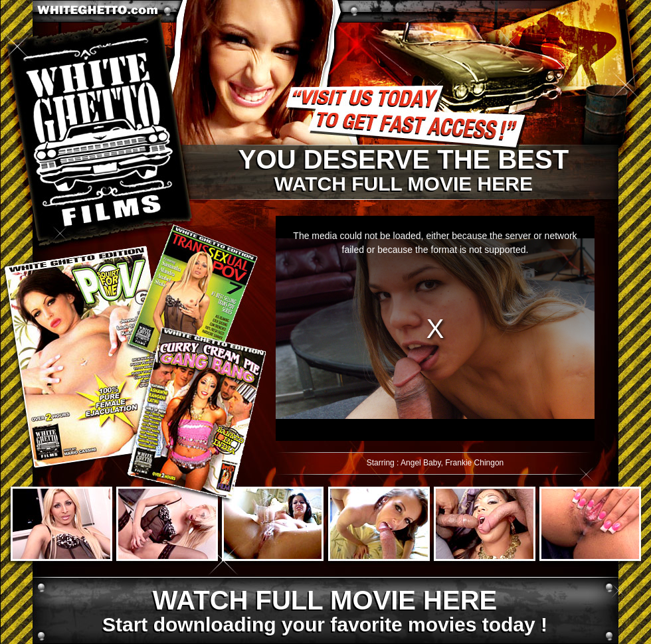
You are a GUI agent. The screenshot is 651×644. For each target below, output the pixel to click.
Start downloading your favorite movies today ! (324, 611)
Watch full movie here (403, 171)
